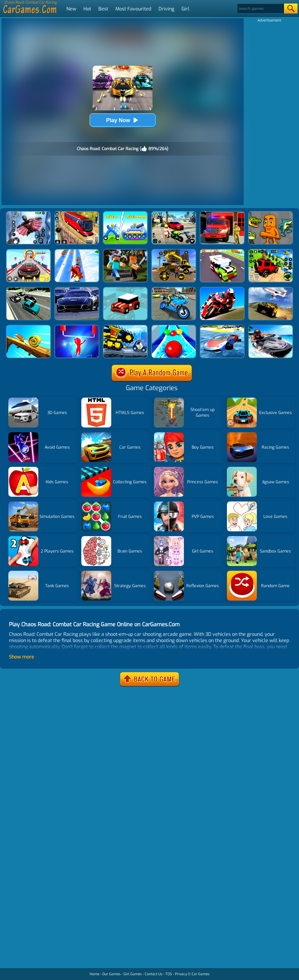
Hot (87, 9)
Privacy (181, 974)
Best (103, 9)
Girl (185, 9)
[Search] (260, 9)
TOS (169, 974)
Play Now (123, 120)
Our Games (111, 974)
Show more (22, 657)
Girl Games (133, 974)
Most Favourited (133, 9)
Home (94, 974)
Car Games (201, 974)
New (71, 9)
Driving (166, 9)
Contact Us (154, 974)
